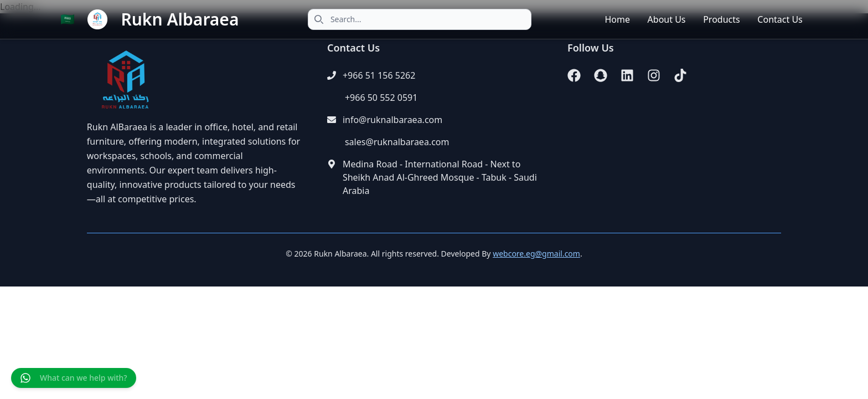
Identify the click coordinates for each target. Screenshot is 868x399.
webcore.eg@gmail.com (536, 254)
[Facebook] (574, 75)
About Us (667, 19)
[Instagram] (654, 75)
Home (617, 19)
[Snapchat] (601, 75)
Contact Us (780, 19)
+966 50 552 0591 (381, 98)
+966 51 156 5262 (379, 75)
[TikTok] (680, 75)
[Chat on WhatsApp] (74, 378)
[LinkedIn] (627, 75)
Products (722, 19)
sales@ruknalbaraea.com (397, 142)
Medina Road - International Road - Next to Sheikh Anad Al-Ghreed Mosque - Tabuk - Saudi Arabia (440, 177)
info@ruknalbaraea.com (392, 120)
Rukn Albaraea (180, 19)
